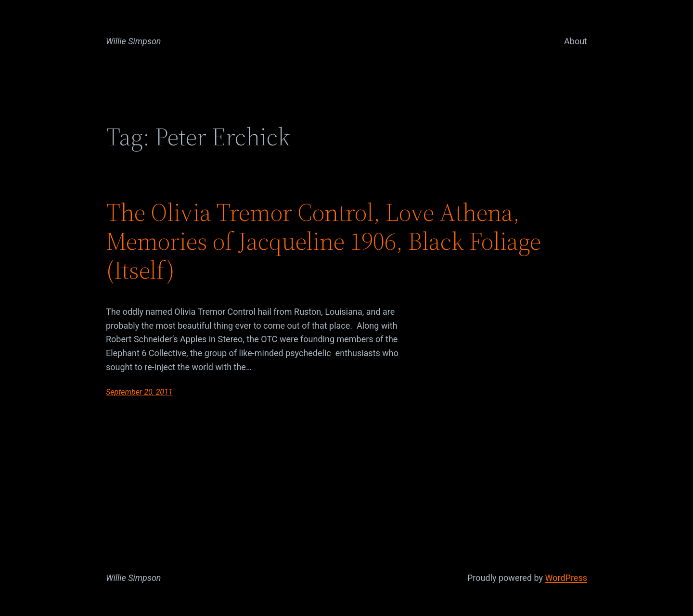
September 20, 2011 (139, 392)
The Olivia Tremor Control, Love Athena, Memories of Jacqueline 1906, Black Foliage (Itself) (323, 241)
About (576, 41)
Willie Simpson (134, 41)
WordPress (566, 578)
